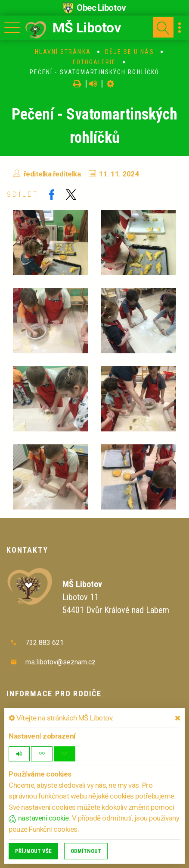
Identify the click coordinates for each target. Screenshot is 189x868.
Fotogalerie (94, 62)
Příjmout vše (33, 851)
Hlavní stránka (63, 52)
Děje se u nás (129, 52)
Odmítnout (86, 851)
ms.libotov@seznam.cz (60, 662)
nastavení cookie (39, 818)
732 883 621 (45, 643)
